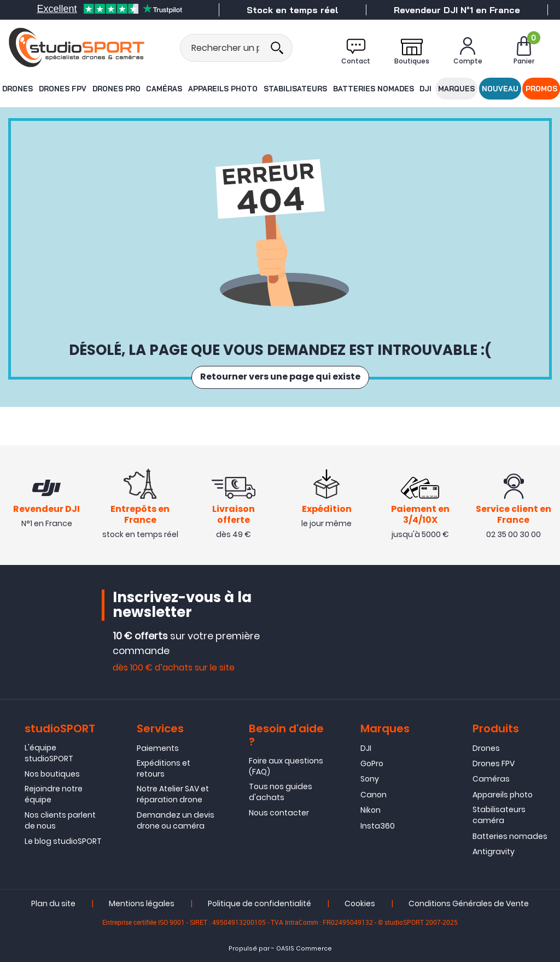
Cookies (360, 904)
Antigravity (494, 852)
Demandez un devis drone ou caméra (176, 821)
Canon (374, 795)
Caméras (165, 88)
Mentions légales (142, 904)
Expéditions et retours (164, 769)
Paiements (158, 748)
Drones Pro (116, 88)
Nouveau (500, 88)
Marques (457, 88)
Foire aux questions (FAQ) (286, 766)
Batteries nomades (372, 88)
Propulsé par (249, 949)
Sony (370, 779)
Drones (17, 88)
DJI (424, 88)
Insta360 (378, 826)
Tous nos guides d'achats (281, 792)
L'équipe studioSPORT (49, 753)
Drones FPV (62, 88)
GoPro (372, 764)
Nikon (371, 811)
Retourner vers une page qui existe (280, 377)
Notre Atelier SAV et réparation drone (173, 795)
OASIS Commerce (304, 949)
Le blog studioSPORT (63, 842)
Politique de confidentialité (259, 904)
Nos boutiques (52, 774)
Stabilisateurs (295, 88)
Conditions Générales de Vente (469, 904)
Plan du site (53, 904)
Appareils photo (223, 88)
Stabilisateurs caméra (499, 815)
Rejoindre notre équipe (54, 795)
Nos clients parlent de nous (60, 821)
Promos (542, 88)
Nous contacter (279, 813)
